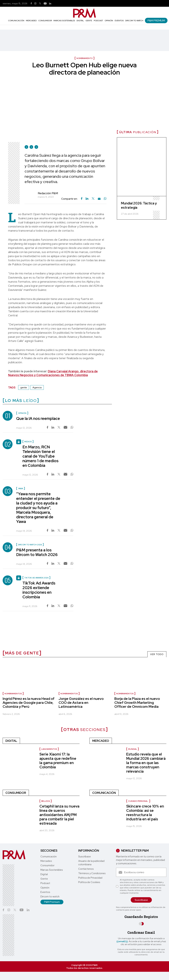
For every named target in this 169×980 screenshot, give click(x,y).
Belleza (46, 801)
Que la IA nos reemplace (38, 418)
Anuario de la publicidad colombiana (91, 863)
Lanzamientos (49, 749)
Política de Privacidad (90, 878)
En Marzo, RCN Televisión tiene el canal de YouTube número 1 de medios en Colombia (40, 456)
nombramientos (13, 694)
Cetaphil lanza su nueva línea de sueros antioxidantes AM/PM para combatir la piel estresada (59, 815)
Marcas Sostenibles (64, 21)
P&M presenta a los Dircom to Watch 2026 (37, 552)
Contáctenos (86, 869)
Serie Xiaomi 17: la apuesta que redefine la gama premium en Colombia (58, 761)
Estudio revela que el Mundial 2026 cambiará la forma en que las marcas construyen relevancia (146, 763)
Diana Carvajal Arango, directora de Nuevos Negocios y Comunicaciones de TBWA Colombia (53, 373)
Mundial (133, 749)
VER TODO (157, 654)
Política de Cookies (89, 882)
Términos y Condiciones (92, 873)
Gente (89, 21)
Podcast (98, 21)
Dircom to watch (134, 21)
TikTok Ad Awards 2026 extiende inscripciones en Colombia (39, 590)
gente (24, 387)
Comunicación (16, 21)
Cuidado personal (138, 801)
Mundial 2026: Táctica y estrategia (139, 205)
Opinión (109, 21)
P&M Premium (156, 20)
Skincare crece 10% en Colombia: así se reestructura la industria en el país (145, 813)
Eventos (119, 21)
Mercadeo (31, 21)
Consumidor (45, 21)
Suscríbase (84, 857)
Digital (80, 21)
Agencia (37, 387)
